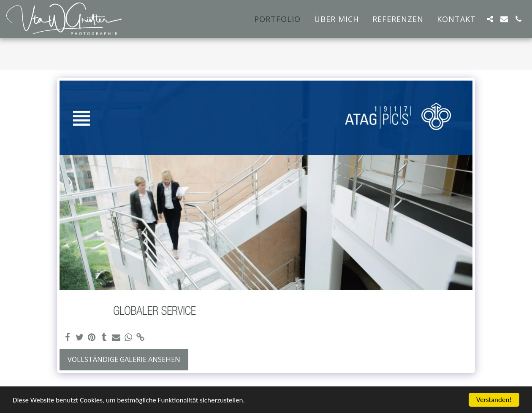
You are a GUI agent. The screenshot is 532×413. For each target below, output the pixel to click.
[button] (490, 19)
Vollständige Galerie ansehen (124, 359)
